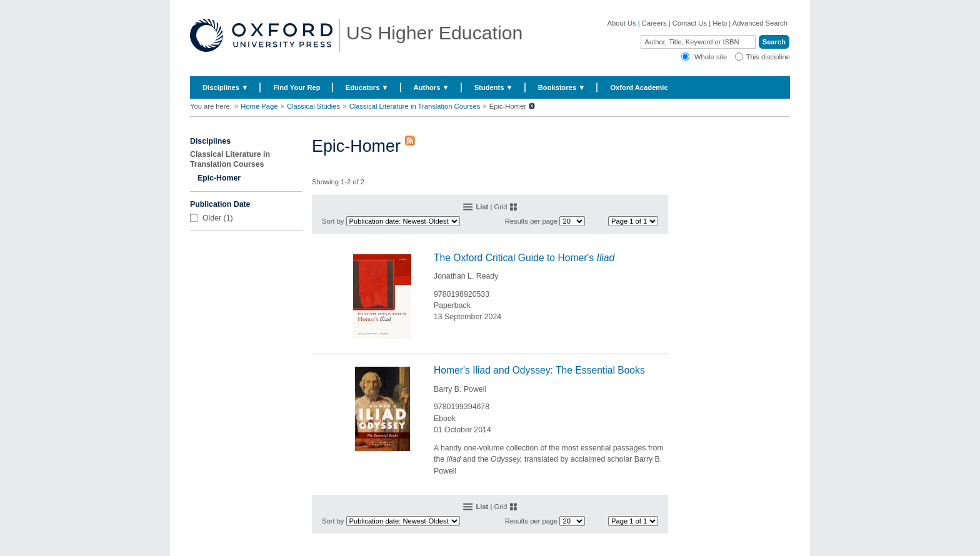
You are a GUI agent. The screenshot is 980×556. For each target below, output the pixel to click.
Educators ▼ (367, 87)
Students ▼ (494, 87)
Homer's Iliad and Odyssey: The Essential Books (539, 370)
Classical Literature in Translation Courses (415, 106)
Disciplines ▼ (225, 87)
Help (720, 23)
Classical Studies (313, 106)
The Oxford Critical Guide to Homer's (524, 258)
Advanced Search (760, 23)
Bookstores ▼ (562, 87)
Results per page (532, 221)
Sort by (333, 221)
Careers (654, 23)
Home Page (259, 106)
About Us (622, 23)
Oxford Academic (639, 87)
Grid (500, 207)
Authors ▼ (432, 87)
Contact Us (690, 23)
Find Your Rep (297, 87)
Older (212, 218)
